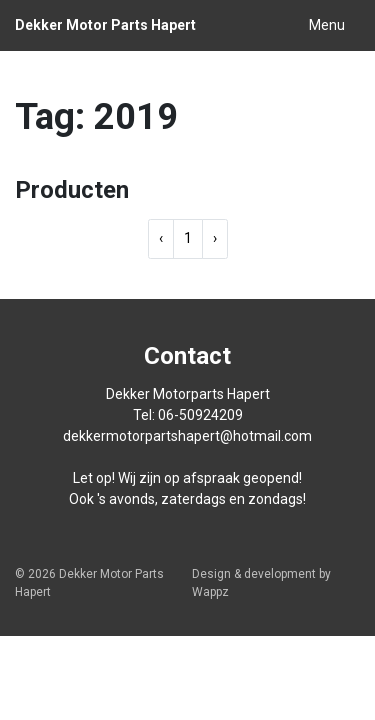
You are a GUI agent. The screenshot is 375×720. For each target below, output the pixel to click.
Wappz (210, 592)
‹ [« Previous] (161, 238)
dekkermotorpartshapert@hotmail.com (187, 436)
